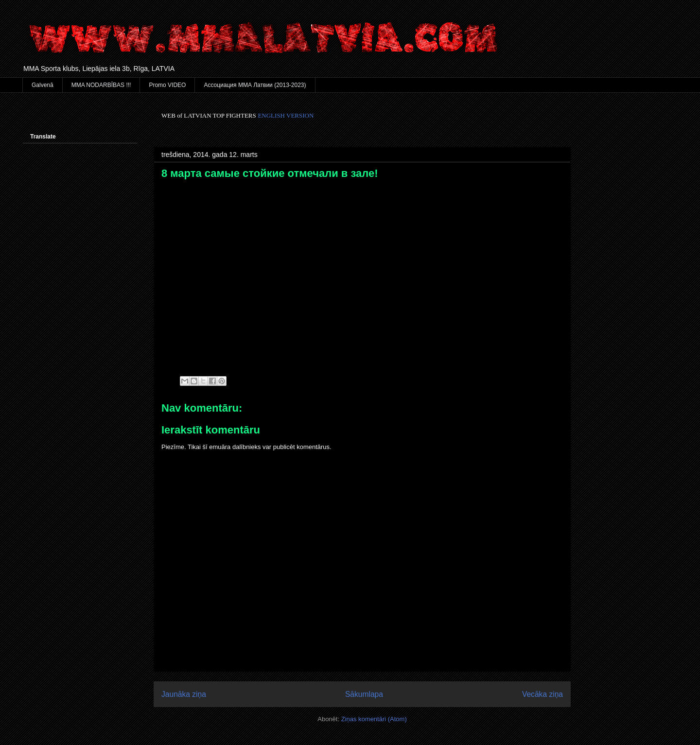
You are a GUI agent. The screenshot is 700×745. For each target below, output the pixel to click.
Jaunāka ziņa (184, 694)
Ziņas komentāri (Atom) (374, 719)
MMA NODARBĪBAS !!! (101, 85)
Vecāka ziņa (542, 694)
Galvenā (43, 85)
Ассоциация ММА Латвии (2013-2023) (255, 85)
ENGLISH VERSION (286, 115)
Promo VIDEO (167, 85)
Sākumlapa (364, 694)
